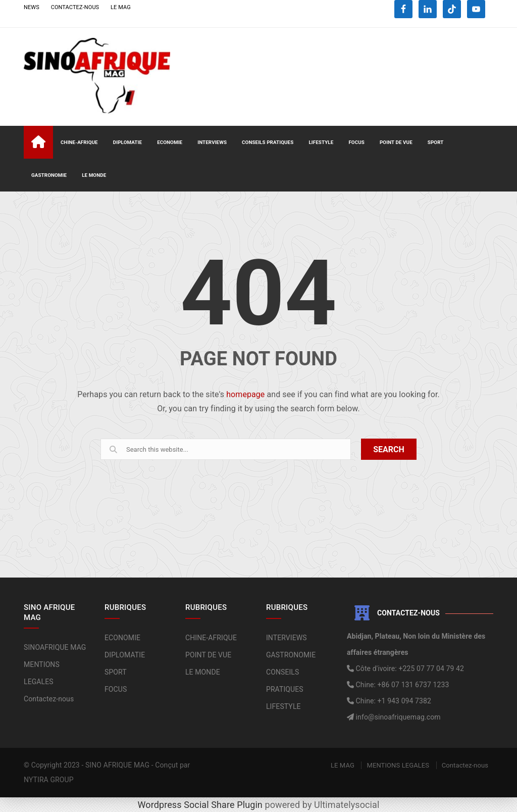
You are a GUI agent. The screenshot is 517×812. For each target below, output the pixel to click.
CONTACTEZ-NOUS (75, 7)
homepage (245, 394)
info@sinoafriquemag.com (397, 717)
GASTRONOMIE (49, 175)
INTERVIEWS (212, 142)
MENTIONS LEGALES (398, 765)
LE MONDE (94, 175)
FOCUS (356, 142)
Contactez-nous (49, 699)
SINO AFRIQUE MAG (117, 765)
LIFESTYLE (321, 142)
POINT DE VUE (396, 142)
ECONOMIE (170, 142)
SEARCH (389, 449)
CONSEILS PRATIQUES (268, 142)
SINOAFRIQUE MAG (55, 647)
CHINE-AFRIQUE (79, 142)
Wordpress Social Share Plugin (201, 805)
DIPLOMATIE (127, 142)
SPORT (436, 142)
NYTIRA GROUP (49, 780)
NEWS (32, 7)
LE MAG (121, 7)
